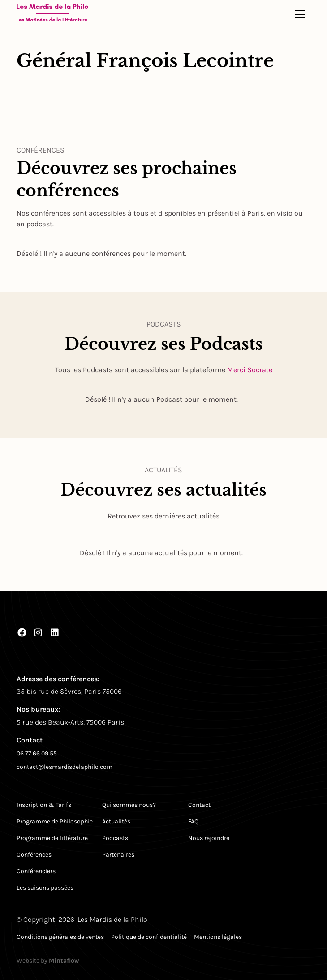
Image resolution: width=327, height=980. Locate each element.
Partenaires (118, 855)
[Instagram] (38, 632)
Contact (199, 805)
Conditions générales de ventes (60, 937)
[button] (300, 14)
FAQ (193, 821)
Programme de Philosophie (55, 821)
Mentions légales (218, 937)
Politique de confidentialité (149, 937)
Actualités (116, 821)
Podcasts (115, 838)
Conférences (34, 855)
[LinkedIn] (55, 632)
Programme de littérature (52, 838)
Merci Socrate (250, 370)
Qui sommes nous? (129, 805)
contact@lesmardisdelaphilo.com (65, 767)
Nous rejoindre (209, 838)
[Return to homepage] (52, 14)
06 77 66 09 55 (37, 753)
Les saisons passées (45, 888)
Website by (48, 961)
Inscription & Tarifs (44, 805)
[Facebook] (22, 632)
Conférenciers (36, 871)
